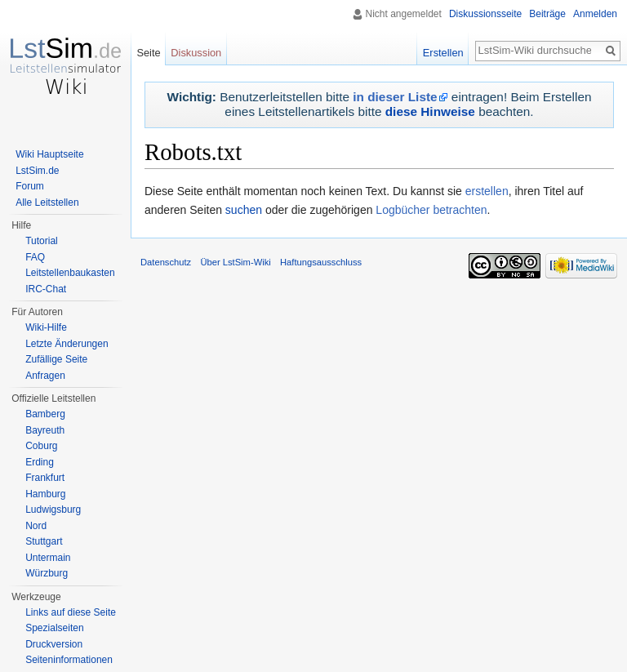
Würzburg (47, 573)
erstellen (487, 191)
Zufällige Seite (56, 359)
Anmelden (595, 14)
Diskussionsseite (485, 14)
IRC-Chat (46, 289)
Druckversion (54, 644)
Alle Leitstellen (47, 202)
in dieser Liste (395, 97)
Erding (40, 462)
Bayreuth (45, 430)
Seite (148, 53)
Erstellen (443, 53)
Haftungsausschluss (321, 262)
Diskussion (196, 53)
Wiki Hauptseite (49, 154)
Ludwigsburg (53, 510)
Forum (30, 186)
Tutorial (42, 241)
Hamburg (45, 494)
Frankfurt (45, 478)
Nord (36, 526)
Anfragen (45, 376)
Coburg (41, 446)
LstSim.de (37, 171)
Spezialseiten (54, 628)
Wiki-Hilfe (46, 327)
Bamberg (45, 414)
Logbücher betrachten (431, 210)
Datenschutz (166, 262)
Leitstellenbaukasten (70, 273)
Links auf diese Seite (71, 612)
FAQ (35, 257)
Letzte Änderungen (67, 344)
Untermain (48, 558)
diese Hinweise (430, 111)
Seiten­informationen (69, 660)
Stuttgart (44, 541)
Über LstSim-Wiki (235, 262)
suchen (244, 210)
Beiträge (547, 14)
